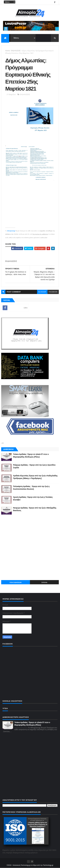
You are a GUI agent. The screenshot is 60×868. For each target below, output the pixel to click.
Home (8, 51)
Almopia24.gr (11, 231)
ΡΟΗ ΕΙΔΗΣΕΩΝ (16, 582)
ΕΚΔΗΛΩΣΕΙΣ (16, 51)
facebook (53, 292)
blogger (42, 292)
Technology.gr (48, 865)
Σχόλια (44, 582)
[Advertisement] (30, 547)
